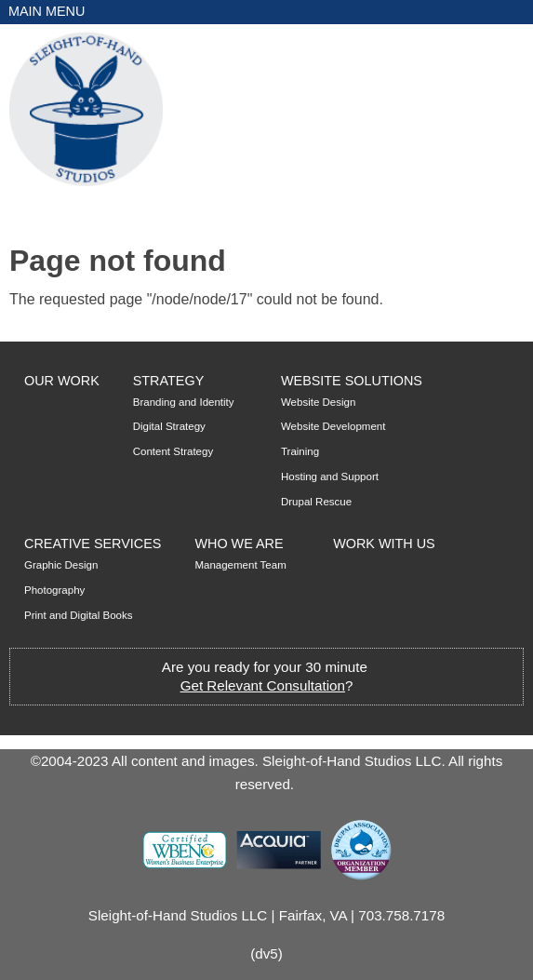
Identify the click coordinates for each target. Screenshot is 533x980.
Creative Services (93, 544)
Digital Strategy (169, 426)
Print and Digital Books (79, 615)
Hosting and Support (330, 477)
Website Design (318, 402)
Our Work (62, 381)
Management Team (240, 565)
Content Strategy (173, 451)
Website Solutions (352, 381)
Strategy (169, 381)
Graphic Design (61, 565)
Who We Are (239, 544)
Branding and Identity (184, 402)
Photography (54, 590)
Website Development (333, 426)
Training (300, 451)
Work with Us (384, 544)
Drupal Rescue (316, 502)
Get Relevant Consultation (263, 685)
